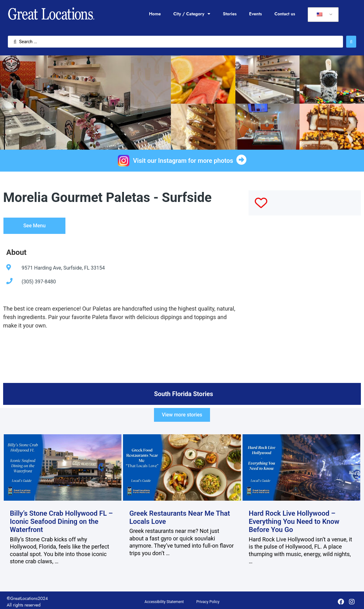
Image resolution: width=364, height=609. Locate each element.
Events (256, 14)
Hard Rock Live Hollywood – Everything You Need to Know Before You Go (294, 522)
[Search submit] (351, 42)
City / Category (192, 14)
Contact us (285, 14)
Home (155, 14)
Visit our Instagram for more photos (183, 161)
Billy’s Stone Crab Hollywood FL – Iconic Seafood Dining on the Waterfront (62, 522)
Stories (230, 14)
